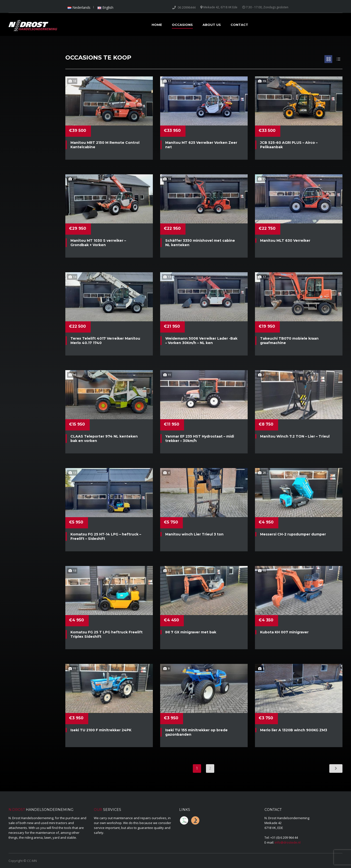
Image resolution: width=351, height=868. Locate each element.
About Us (212, 25)
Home (157, 25)
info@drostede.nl (288, 842)
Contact (239, 25)
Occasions (182, 25)
